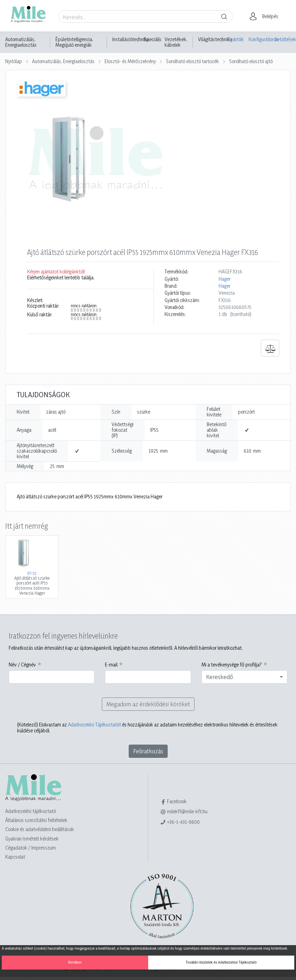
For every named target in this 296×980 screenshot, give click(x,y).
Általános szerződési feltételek (36, 820)
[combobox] (245, 677)
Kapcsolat (15, 857)
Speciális (153, 39)
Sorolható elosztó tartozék (192, 61)
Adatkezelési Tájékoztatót (94, 725)
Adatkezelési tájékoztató (31, 811)
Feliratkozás (148, 751)
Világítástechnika (215, 39)
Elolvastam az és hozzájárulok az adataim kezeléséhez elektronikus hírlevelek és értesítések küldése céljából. (147, 728)
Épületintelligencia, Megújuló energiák (74, 42)
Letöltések (283, 39)
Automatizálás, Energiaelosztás (21, 42)
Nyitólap (14, 61)
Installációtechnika (131, 39)
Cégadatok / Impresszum (31, 848)
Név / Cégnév (22, 665)
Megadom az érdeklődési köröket (148, 704)
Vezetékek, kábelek (176, 42)
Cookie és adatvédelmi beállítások (40, 829)
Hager (225, 279)
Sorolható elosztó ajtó (251, 61)
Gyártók (236, 39)
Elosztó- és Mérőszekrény (130, 61)
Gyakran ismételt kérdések (32, 839)
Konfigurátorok (259, 39)
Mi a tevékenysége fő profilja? (232, 665)
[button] (266, 16)
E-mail (111, 665)
